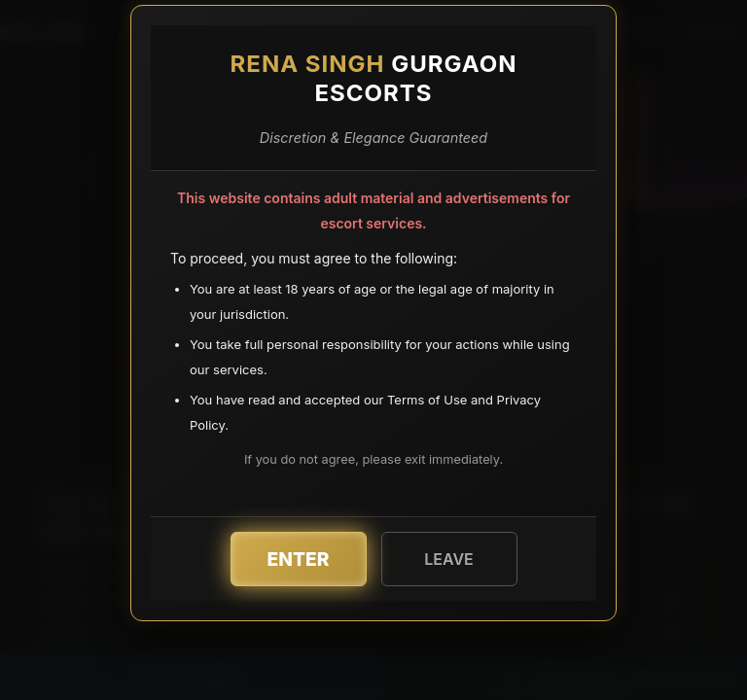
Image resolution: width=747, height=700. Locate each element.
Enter (299, 559)
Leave (449, 559)
